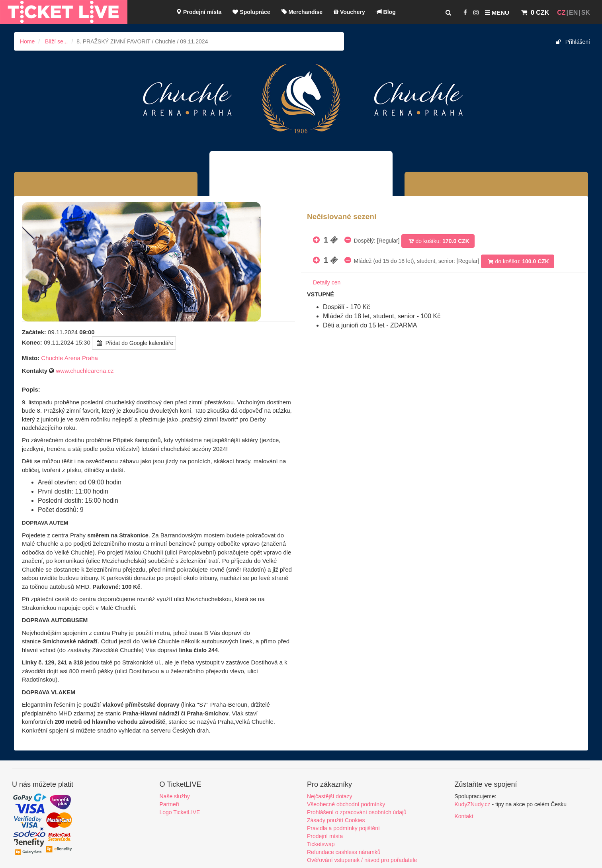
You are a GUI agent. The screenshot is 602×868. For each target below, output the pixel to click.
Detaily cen (327, 282)
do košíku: (438, 241)
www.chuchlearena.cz (85, 371)
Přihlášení (573, 42)
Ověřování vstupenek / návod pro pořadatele (362, 860)
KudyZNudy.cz (473, 804)
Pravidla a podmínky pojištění (343, 828)
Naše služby (175, 796)
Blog (386, 12)
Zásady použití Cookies (336, 820)
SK (586, 13)
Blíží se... (57, 41)
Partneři (169, 804)
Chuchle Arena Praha (69, 358)
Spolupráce (251, 12)
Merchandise (302, 12)
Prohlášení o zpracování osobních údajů (357, 812)
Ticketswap (321, 844)
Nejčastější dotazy (330, 796)
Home (27, 41)
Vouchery (349, 12)
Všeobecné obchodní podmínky (346, 804)
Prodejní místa (199, 12)
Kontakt (464, 816)
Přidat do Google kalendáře (134, 343)
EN (573, 13)
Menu (497, 13)
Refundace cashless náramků (344, 852)
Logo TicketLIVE (180, 812)
